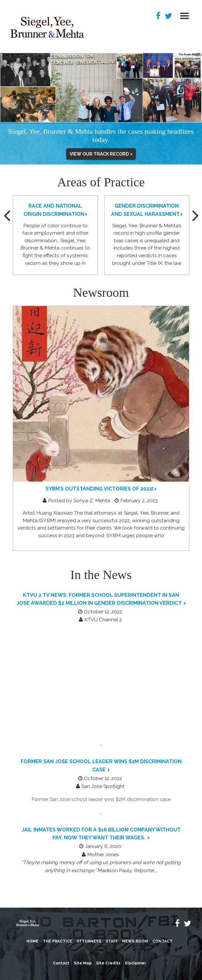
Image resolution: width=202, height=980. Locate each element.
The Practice (58, 941)
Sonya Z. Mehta (92, 500)
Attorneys (89, 941)
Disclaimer (136, 963)
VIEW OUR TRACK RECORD (100, 154)
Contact (162, 941)
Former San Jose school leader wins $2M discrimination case (101, 799)
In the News (101, 575)
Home (32, 941)
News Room (135, 941)
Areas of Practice (101, 182)
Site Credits (108, 963)
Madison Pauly (115, 870)
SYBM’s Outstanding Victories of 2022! (100, 489)
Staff (112, 941)
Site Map (83, 963)
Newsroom (101, 293)
